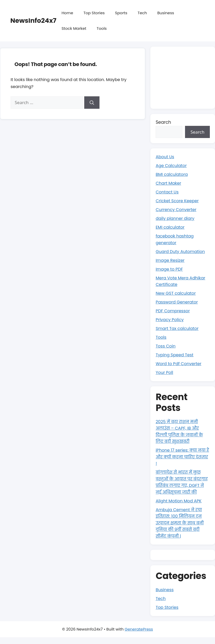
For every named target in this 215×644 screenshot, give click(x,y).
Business (166, 13)
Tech (142, 13)
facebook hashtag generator (176, 239)
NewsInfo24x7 (33, 21)
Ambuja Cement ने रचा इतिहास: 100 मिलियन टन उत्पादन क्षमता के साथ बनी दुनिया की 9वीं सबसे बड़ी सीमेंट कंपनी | (181, 529)
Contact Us (168, 192)
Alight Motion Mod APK (180, 507)
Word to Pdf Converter (180, 364)
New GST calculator (177, 293)
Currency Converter (177, 209)
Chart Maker (169, 183)
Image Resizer (171, 260)
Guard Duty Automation (182, 251)
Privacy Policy (170, 320)
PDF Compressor (174, 311)
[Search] (92, 103)
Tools (102, 28)
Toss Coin (166, 346)
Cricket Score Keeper (178, 201)
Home (67, 13)
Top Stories (94, 13)
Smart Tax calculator (178, 328)
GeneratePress (139, 636)
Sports (121, 13)
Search (163, 122)
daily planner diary (176, 218)
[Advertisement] (183, 78)
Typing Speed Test (176, 355)
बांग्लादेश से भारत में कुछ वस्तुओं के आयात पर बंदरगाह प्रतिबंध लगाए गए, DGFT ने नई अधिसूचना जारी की (182, 485)
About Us (165, 157)
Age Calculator (172, 165)
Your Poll (165, 372)
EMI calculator (171, 227)
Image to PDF (170, 269)
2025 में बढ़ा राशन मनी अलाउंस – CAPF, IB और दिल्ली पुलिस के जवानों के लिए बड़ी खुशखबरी (181, 432)
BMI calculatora (173, 174)
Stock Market (74, 28)
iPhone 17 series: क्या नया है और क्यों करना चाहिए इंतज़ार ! (182, 457)
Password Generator (178, 302)
